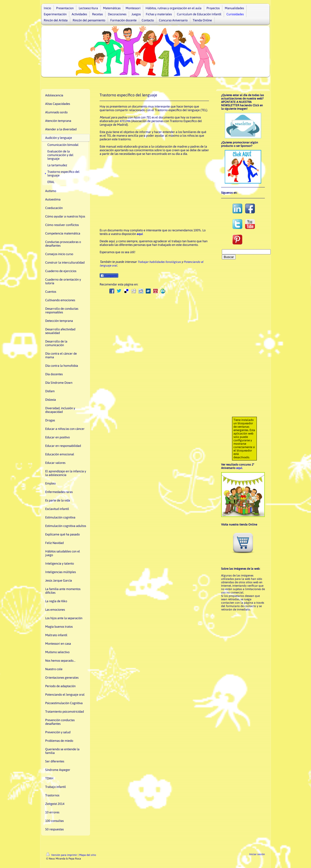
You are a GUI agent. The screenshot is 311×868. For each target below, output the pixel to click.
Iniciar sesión (257, 854)
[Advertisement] (154, 192)
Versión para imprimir (62, 855)
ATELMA (125, 121)
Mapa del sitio (88, 855)
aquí (239, 468)
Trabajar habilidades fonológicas (159, 262)
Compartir (109, 276)
